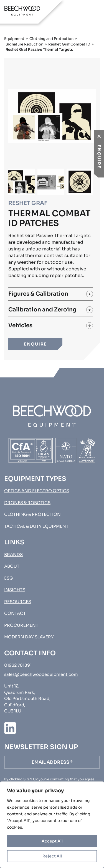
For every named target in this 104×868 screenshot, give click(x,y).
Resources (18, 602)
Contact (15, 613)
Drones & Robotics (27, 503)
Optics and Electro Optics (37, 491)
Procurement (21, 625)
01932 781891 (18, 665)
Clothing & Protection (32, 514)
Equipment (14, 39)
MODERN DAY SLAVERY (29, 637)
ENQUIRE (35, 344)
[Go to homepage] (22, 11)
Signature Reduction (24, 44)
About (12, 566)
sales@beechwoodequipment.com (41, 674)
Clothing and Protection (51, 39)
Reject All (52, 856)
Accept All (52, 841)
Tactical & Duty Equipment (36, 526)
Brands (13, 554)
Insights (15, 590)
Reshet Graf (28, 203)
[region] (52, 825)
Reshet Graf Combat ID (69, 44)
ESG (8, 578)
